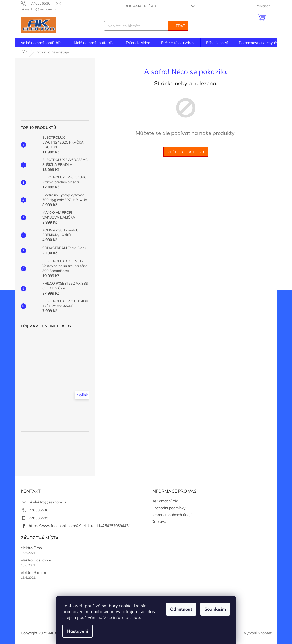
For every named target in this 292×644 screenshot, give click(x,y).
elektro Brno (31, 548)
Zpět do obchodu (186, 152)
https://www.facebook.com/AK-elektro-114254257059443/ (79, 526)
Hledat (178, 26)
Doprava (159, 521)
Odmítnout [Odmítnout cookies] (181, 609)
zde (136, 617)
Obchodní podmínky (168, 508)
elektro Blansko (34, 573)
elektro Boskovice (36, 560)
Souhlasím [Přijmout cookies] (215, 609)
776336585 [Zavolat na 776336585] (38, 518)
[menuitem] (42, 43)
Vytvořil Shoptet (258, 633)
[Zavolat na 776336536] (38, 3)
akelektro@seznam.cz (48, 502)
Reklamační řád (140, 6)
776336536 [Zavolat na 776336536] (38, 510)
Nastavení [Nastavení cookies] (78, 631)
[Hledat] (146, 26)
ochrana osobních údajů (172, 515)
